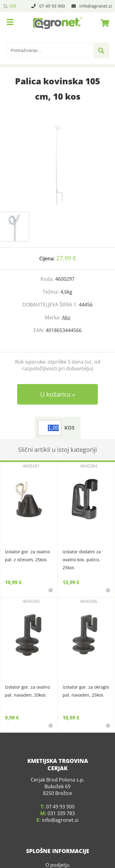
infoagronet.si (96, 6)
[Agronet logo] (58, 23)
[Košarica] (103, 23)
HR (13, 6)
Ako (66, 317)
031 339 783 (61, 813)
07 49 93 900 (52, 6)
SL (6, 6)
